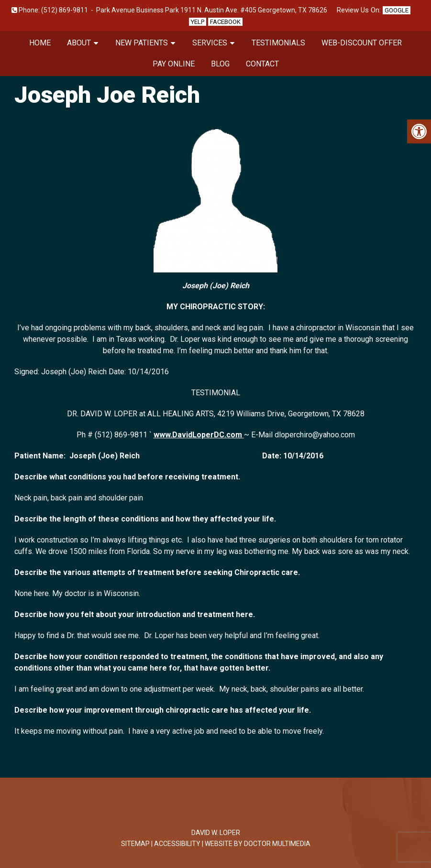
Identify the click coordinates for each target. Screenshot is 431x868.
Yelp (198, 22)
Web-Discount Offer (362, 43)
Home (40, 43)
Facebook (225, 22)
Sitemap (135, 844)
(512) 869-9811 (65, 10)
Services (210, 43)
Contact (262, 64)
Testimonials (278, 43)
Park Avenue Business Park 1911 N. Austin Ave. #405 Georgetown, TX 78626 (212, 10)
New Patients (142, 43)
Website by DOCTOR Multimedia (258, 844)
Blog (220, 64)
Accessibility (177, 844)
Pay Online (174, 64)
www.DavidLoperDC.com (199, 435)
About (79, 43)
